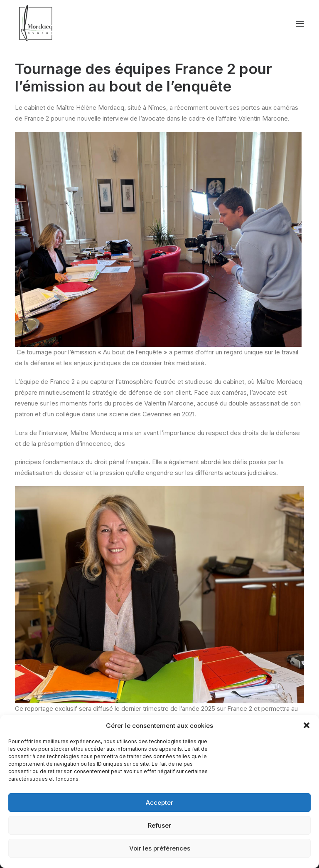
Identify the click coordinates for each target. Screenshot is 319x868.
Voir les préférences (160, 848)
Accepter (159, 802)
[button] (307, 725)
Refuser (159, 825)
